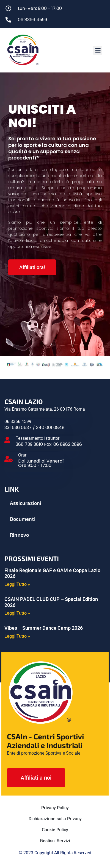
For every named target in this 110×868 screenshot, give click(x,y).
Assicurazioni (26, 503)
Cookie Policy (55, 830)
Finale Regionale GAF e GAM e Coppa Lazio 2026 (52, 573)
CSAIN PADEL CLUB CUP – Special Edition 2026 (51, 602)
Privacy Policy (55, 808)
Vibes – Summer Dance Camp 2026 (44, 628)
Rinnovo (19, 535)
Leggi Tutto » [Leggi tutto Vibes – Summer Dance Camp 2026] (17, 636)
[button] (98, 50)
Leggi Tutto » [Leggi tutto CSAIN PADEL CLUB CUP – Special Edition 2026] (17, 613)
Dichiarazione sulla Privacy (55, 819)
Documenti (23, 519)
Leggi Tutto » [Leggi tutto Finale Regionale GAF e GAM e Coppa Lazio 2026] (17, 584)
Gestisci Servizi (55, 841)
